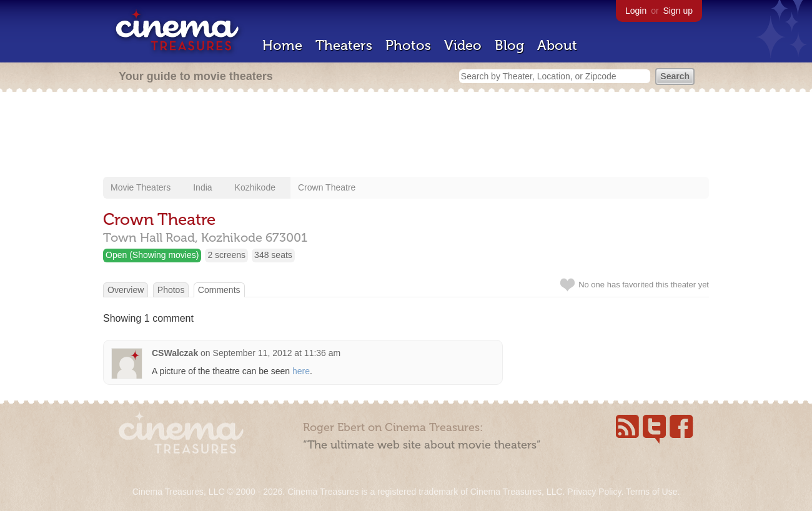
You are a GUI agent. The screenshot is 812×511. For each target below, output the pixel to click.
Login (636, 11)
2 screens (226, 255)
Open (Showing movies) (152, 255)
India (202, 187)
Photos (408, 45)
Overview (126, 290)
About (557, 45)
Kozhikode (255, 187)
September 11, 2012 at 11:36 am (277, 353)
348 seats (273, 255)
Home (282, 45)
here (301, 371)
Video (463, 45)
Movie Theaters (141, 187)
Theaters (344, 45)
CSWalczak (175, 353)
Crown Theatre (327, 187)
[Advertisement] (406, 136)
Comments (219, 290)
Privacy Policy (594, 492)
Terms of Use (651, 492)
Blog (509, 45)
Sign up (678, 11)
